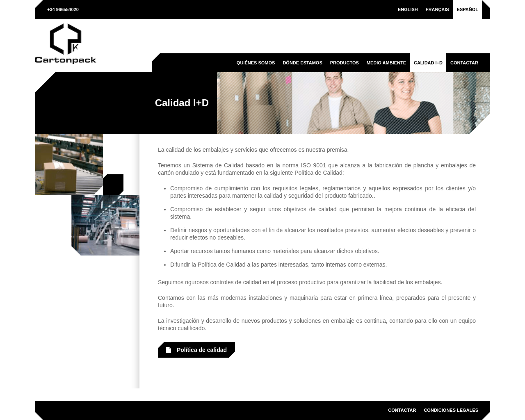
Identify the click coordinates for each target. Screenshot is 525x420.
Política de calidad (196, 350)
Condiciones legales (451, 410)
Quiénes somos (256, 63)
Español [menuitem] (468, 9)
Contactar (464, 63)
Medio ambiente (386, 63)
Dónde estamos (302, 63)
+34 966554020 (63, 9)
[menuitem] (408, 9)
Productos (345, 63)
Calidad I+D (428, 63)
